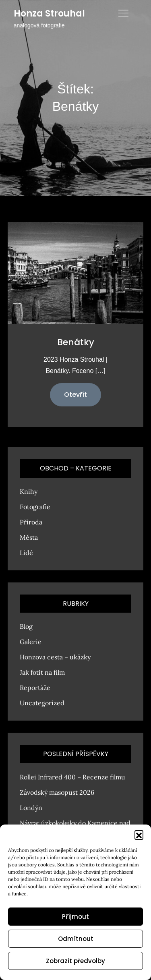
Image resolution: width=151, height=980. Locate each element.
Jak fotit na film (42, 672)
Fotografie (35, 507)
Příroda (31, 522)
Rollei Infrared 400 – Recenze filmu (72, 777)
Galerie (31, 642)
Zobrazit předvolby (75, 961)
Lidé (26, 553)
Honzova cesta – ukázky (55, 657)
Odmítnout (76, 939)
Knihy (29, 491)
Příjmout (75, 917)
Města (29, 537)
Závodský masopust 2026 (57, 792)
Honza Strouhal (49, 13)
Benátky (76, 342)
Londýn (31, 808)
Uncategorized (42, 703)
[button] (139, 835)
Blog (26, 626)
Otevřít (75, 395)
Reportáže (35, 688)
